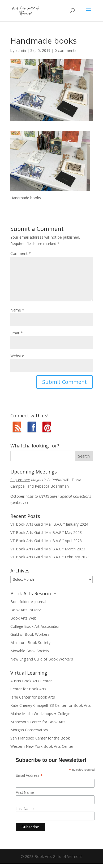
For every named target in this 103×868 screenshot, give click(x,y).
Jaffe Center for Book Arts (33, 697)
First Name (25, 792)
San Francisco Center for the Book (40, 738)
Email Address (29, 776)
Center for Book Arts (28, 689)
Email (17, 333)
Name (17, 310)
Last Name (25, 809)
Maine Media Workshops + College (40, 714)
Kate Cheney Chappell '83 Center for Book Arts (51, 705)
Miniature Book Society (30, 643)
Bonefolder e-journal (28, 602)
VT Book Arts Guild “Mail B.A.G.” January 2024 (49, 524)
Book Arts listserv (25, 610)
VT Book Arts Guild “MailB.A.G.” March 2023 (48, 549)
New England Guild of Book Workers (42, 659)
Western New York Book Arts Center (42, 746)
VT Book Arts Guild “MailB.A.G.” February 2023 (50, 557)
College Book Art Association (35, 626)
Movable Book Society (30, 651)
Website (17, 356)
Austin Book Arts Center (31, 681)
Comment (21, 253)
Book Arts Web (23, 618)
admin (21, 50)
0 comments (66, 50)
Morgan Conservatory (29, 730)
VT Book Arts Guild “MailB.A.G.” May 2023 (46, 532)
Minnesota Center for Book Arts (38, 722)
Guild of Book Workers (30, 634)
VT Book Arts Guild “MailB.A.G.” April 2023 (46, 541)
